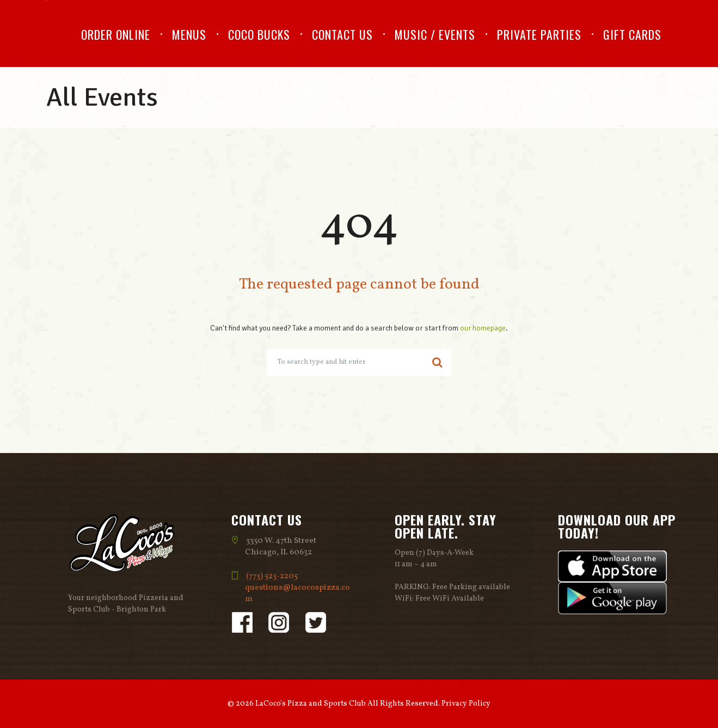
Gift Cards (632, 34)
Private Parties (539, 34)
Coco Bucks (259, 34)
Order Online (116, 34)
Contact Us (342, 34)
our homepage (483, 328)
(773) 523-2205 (272, 576)
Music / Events (435, 34)
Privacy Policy (466, 704)
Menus (189, 34)
